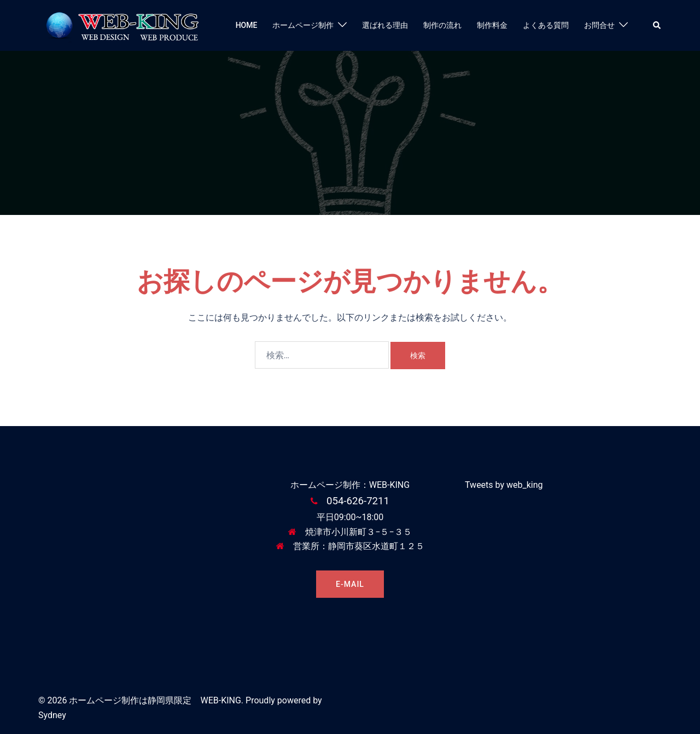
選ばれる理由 (385, 25)
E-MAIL (350, 584)
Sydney (52, 715)
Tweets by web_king (504, 485)
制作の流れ (442, 25)
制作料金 (492, 25)
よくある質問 (546, 25)
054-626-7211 (358, 501)
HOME (247, 25)
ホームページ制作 (303, 25)
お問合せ (599, 25)
